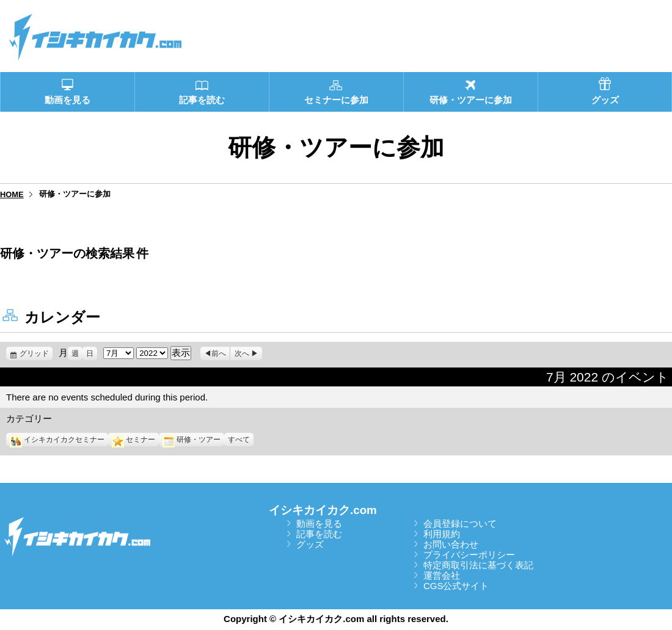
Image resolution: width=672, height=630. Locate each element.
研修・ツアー (192, 440)
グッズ (310, 544)
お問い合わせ (451, 544)
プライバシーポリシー (469, 555)
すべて (239, 440)
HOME (12, 194)
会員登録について (460, 523)
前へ (219, 353)
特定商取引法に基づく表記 (478, 565)
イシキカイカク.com (323, 510)
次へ (242, 353)
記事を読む (319, 534)
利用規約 (442, 534)
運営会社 (442, 575)
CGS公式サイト (456, 586)
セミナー (133, 440)
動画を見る (319, 523)
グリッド (36, 353)
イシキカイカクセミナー (57, 440)
